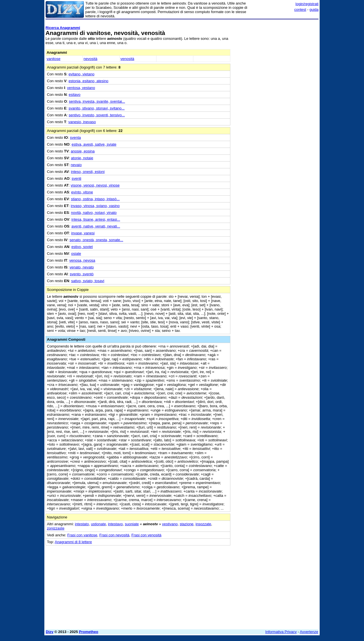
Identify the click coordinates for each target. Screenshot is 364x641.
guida (314, 10)
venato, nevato (82, 267)
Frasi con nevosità (114, 535)
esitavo (75, 95)
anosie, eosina (83, 151)
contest (300, 10)
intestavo (115, 524)
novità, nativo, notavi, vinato (94, 213)
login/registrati (307, 4)
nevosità (90, 59)
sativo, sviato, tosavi (88, 281)
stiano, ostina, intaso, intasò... (95, 199)
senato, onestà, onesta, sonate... (97, 240)
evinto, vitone (82, 192)
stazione (187, 524)
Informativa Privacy (281, 632)
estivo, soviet (82, 247)
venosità (127, 59)
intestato (82, 524)
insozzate (203, 524)
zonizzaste (56, 528)
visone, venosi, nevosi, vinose (95, 185)
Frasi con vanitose (82, 535)
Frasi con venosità (146, 535)
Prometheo (89, 632)
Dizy (50, 632)
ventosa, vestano (81, 88)
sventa (75, 137)
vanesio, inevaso (82, 122)
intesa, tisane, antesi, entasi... (96, 219)
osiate (76, 254)
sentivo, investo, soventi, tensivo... (97, 115)
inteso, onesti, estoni (88, 172)
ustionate (99, 524)
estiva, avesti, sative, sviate (94, 144)
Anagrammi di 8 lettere (73, 542)
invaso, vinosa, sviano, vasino (95, 206)
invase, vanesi (83, 233)
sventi (76, 178)
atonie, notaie (82, 158)
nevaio (76, 165)
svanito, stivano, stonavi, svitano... (97, 108)
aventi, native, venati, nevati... (96, 226)
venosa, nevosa (82, 260)
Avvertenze (309, 632)
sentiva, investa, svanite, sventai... (97, 101)
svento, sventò (82, 274)
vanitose (53, 59)
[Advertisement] (276, 107)
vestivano (170, 524)
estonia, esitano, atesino (88, 81)
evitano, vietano (81, 74)
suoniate (132, 524)
